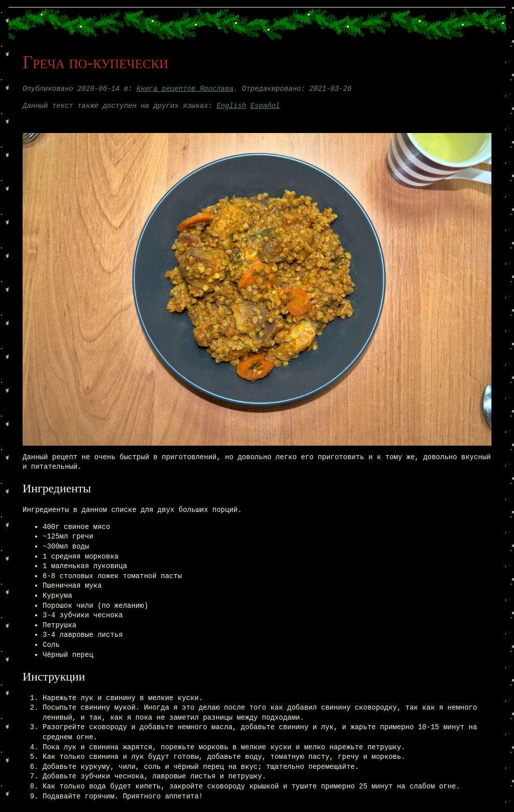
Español (265, 106)
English (231, 106)
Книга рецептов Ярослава (185, 89)
